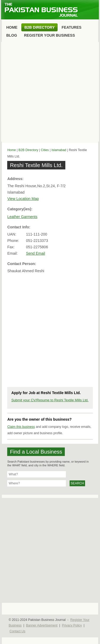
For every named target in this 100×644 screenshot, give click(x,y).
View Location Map (23, 199)
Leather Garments (22, 217)
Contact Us (17, 631)
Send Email (35, 253)
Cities (45, 150)
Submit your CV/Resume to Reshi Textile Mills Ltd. (50, 400)
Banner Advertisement (42, 625)
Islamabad (59, 150)
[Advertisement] (50, 92)
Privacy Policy (72, 625)
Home (11, 150)
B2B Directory (28, 150)
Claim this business (21, 427)
